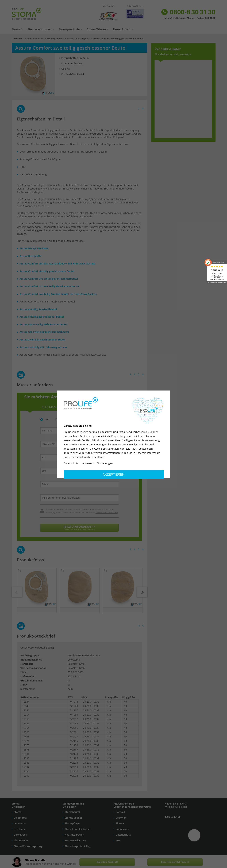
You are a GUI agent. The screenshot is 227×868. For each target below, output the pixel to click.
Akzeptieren (113, 475)
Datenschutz (71, 463)
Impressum (87, 463)
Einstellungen (105, 463)
